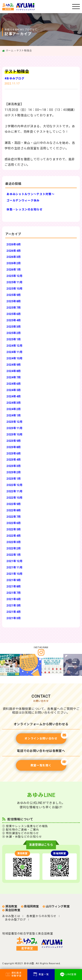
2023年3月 (14, 466)
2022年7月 (14, 517)
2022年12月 (15, 485)
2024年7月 (14, 377)
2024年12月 (15, 346)
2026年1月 (14, 270)
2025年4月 (14, 320)
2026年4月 (14, 251)
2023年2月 (14, 472)
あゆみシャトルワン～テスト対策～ (31, 194)
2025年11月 (15, 282)
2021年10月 (15, 574)
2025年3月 (14, 327)
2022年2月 (14, 548)
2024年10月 (15, 358)
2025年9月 (14, 295)
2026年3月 (14, 257)
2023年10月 (15, 434)
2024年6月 (14, 384)
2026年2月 (14, 263)
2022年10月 (15, 498)
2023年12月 (15, 422)
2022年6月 (14, 523)
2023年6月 (14, 453)
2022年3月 (14, 542)
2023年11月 (15, 428)
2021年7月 (14, 593)
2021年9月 (14, 580)
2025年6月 (14, 314)
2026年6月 (14, 244)
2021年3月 (14, 618)
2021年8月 (14, 586)
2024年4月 (14, 396)
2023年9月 (14, 441)
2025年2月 (14, 333)
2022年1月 (14, 555)
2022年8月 (14, 510)
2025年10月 (15, 289)
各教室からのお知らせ (41, 916)
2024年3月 (14, 403)
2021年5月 (14, 605)
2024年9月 (14, 365)
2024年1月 (14, 415)
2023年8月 (14, 447)
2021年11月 (15, 567)
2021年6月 (14, 599)
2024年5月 (14, 390)
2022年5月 (14, 529)
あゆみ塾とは (11, 916)
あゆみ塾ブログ (16, 920)
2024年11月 (15, 352)
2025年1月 (14, 339)
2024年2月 (14, 409)
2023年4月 (14, 460)
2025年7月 (14, 308)
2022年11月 (15, 491)
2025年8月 (14, 301)
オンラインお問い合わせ (45, 737)
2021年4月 (14, 612)
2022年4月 (14, 536)
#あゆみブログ (15, 78)
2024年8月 (14, 371)
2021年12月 (15, 561)
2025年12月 (15, 276)
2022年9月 (14, 504)
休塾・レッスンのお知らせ (24, 209)
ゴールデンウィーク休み (23, 200)
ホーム (10, 51)
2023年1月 (14, 479)
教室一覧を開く (48, 763)
